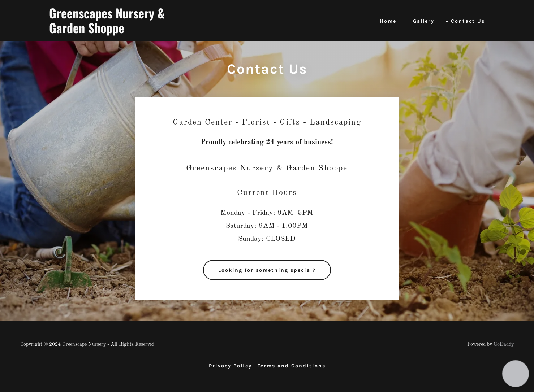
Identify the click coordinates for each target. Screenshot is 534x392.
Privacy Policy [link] (230, 366)
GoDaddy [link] (504, 344)
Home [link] (388, 21)
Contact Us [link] (468, 21)
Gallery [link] (424, 21)
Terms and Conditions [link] (292, 366)
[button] (515, 373)
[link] (125, 32)
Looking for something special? (267, 270)
